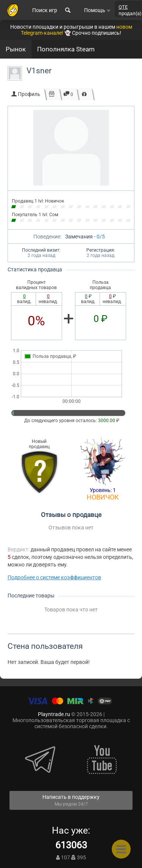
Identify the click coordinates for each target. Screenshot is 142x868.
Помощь (98, 10)
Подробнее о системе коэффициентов (54, 577)
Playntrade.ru (54, 714)
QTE (123, 7)
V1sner (39, 71)
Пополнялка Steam (66, 49)
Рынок (16, 49)
